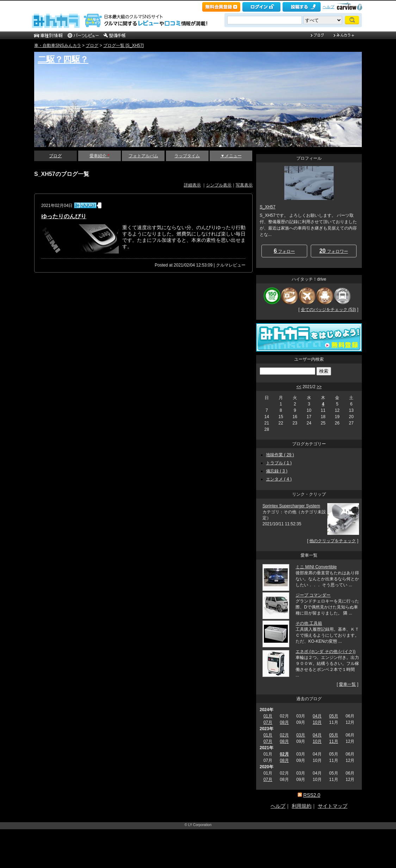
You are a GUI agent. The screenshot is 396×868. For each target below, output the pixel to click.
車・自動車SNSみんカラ (58, 45)
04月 (317, 716)
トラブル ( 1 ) (279, 463)
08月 (284, 722)
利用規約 (302, 806)
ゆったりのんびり (64, 216)
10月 (317, 722)
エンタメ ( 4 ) (279, 479)
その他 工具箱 (309, 623)
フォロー (284, 251)
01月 (268, 716)
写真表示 (244, 185)
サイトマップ (333, 806)
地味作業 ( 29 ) (280, 455)
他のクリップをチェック (333, 541)
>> (319, 387)
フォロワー (333, 251)
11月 (333, 741)
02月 (284, 735)
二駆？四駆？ (63, 59)
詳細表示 (192, 185)
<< (299, 387)
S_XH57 (268, 207)
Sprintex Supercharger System (291, 506)
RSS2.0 (312, 795)
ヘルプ (329, 7)
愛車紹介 (99, 156)
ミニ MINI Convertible (316, 567)
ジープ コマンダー (313, 595)
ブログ (92, 45)
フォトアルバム (143, 156)
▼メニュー (231, 156)
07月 (268, 722)
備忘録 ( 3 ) (277, 471)
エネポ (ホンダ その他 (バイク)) (326, 652)
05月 (333, 716)
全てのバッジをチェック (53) (329, 310)
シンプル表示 (219, 185)
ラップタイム (187, 156)
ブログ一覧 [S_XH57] (123, 45)
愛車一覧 (347, 684)
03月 (301, 735)
